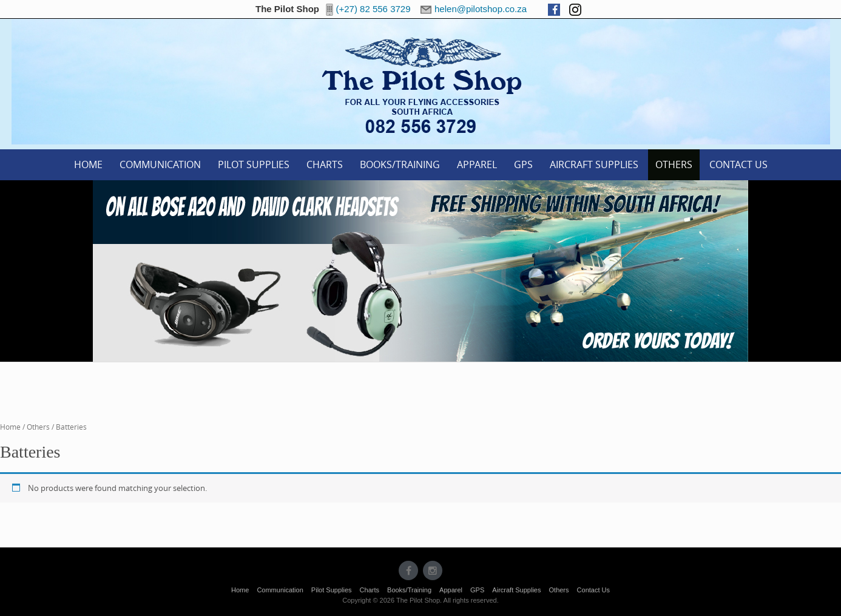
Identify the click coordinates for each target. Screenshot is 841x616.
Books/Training (400, 164)
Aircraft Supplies (594, 164)
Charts (325, 164)
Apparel (477, 164)
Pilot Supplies (254, 164)
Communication (160, 164)
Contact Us (738, 164)
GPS (523, 164)
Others (674, 164)
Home (88, 164)
